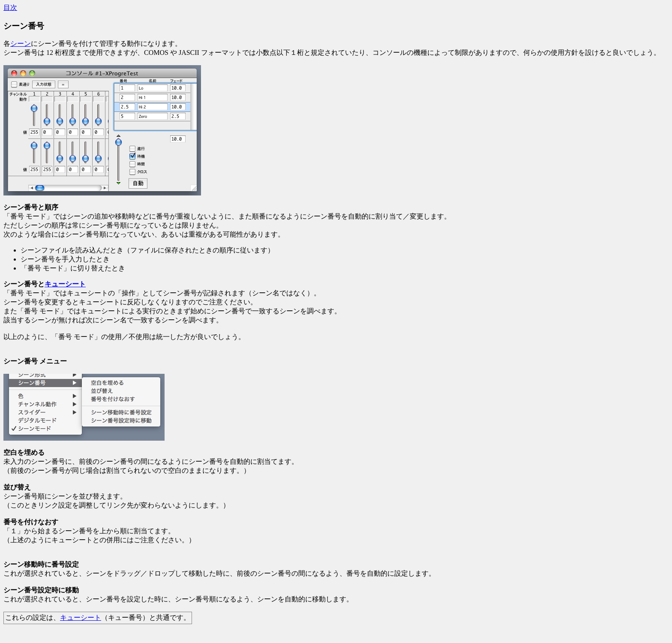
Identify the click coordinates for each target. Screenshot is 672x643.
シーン (21, 44)
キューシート (65, 284)
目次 (10, 8)
